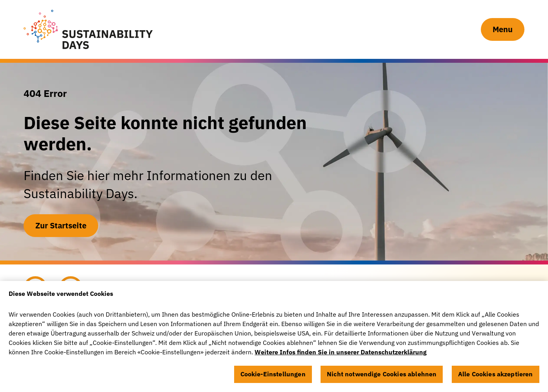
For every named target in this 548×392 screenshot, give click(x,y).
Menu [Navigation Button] (503, 29)
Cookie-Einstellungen (273, 377)
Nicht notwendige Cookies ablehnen (382, 377)
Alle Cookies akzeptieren (496, 377)
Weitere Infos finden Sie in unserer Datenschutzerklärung (341, 355)
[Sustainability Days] (88, 29)
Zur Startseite (61, 225)
